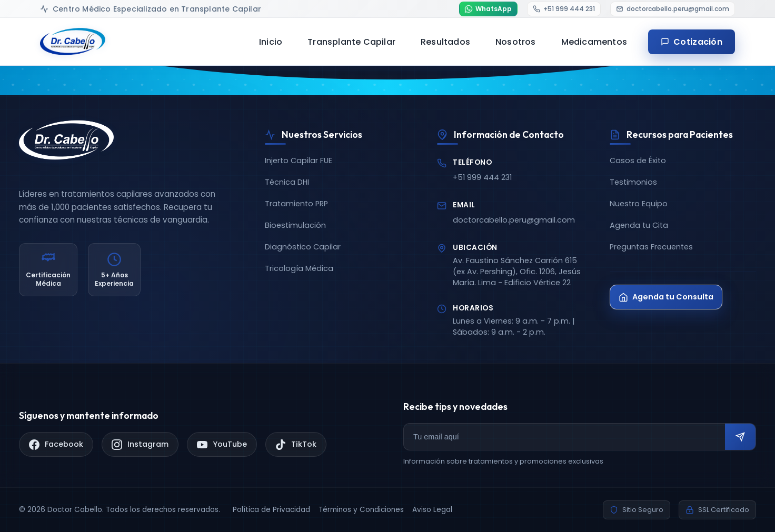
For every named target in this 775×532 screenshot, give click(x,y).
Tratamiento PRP (296, 204)
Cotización (692, 42)
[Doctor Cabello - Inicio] (73, 42)
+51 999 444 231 (482, 177)
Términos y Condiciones (361, 510)
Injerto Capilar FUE (299, 160)
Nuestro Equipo (639, 204)
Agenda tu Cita (639, 225)
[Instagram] (140, 444)
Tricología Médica (299, 268)
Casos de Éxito (638, 160)
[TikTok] (296, 444)
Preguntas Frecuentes (651, 247)
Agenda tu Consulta (666, 297)
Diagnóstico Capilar (303, 247)
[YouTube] (222, 444)
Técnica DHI (287, 182)
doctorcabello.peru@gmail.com (514, 220)
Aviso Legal (432, 510)
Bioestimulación (295, 225)
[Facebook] (56, 444)
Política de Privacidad (271, 510)
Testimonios (633, 182)
